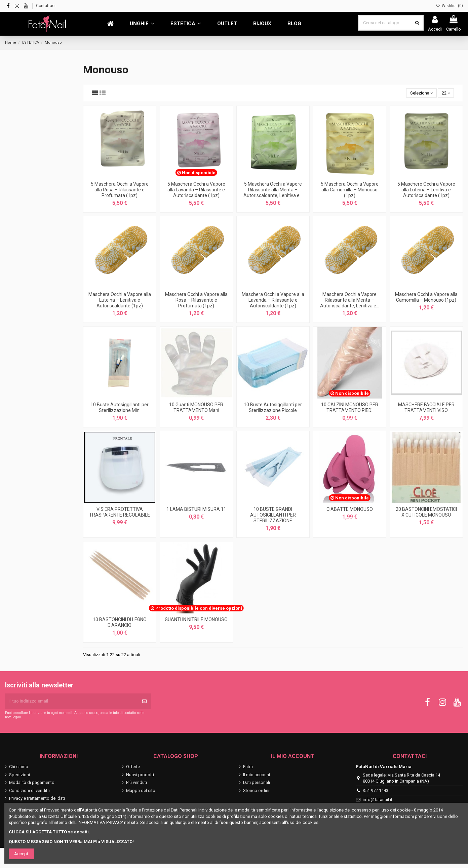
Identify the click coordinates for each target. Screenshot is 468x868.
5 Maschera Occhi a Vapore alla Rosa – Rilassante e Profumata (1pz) (120, 190)
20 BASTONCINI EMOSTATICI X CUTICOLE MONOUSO (426, 512)
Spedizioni (19, 775)
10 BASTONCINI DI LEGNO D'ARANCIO (120, 622)
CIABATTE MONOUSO (350, 509)
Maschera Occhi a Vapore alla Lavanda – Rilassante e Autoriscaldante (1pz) (273, 300)
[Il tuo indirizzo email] (71, 701)
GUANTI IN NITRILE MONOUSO (196, 619)
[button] (142, 24)
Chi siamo (19, 767)
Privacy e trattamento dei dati (37, 798)
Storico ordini (256, 790)
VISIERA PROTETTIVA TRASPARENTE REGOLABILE (120, 512)
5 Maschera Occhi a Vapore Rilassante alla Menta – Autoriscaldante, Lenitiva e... (273, 190)
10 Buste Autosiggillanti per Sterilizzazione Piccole (273, 407)
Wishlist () (449, 6)
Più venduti (136, 782)
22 (446, 93)
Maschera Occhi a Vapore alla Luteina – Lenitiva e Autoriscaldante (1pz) (120, 300)
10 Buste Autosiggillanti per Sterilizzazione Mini (120, 407)
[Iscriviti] (144, 701)
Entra (248, 767)
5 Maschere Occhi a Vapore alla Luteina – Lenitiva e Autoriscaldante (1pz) (426, 190)
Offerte (133, 767)
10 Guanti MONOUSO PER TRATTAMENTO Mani (196, 407)
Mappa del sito (141, 790)
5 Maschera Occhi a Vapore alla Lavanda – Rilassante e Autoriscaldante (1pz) (196, 190)
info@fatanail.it (378, 800)
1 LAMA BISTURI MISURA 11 (196, 509)
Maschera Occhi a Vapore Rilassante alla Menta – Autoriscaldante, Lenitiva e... (350, 300)
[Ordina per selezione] (421, 93)
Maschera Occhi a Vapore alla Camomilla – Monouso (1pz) (426, 297)
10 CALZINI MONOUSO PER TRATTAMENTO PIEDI (350, 407)
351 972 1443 (376, 790)
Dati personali (257, 782)
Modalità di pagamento (32, 782)
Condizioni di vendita (29, 790)
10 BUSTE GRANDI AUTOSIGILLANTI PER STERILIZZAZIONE (273, 515)
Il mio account (257, 775)
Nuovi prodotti (140, 775)
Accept (21, 854)
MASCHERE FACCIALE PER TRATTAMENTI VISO (426, 407)
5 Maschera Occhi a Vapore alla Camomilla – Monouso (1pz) (350, 190)
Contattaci (46, 6)
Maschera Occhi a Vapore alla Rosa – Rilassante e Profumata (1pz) (196, 300)
